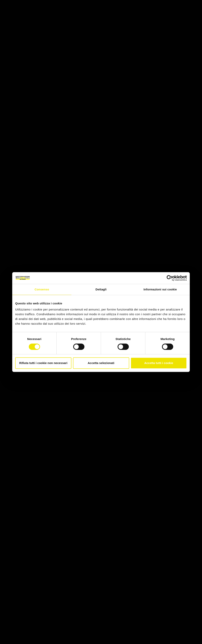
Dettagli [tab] (101, 289)
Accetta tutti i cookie (159, 363)
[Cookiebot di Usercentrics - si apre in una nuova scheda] (170, 278)
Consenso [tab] (42, 289)
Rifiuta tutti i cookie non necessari (43, 363)
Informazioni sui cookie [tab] (160, 289)
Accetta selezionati (101, 363)
